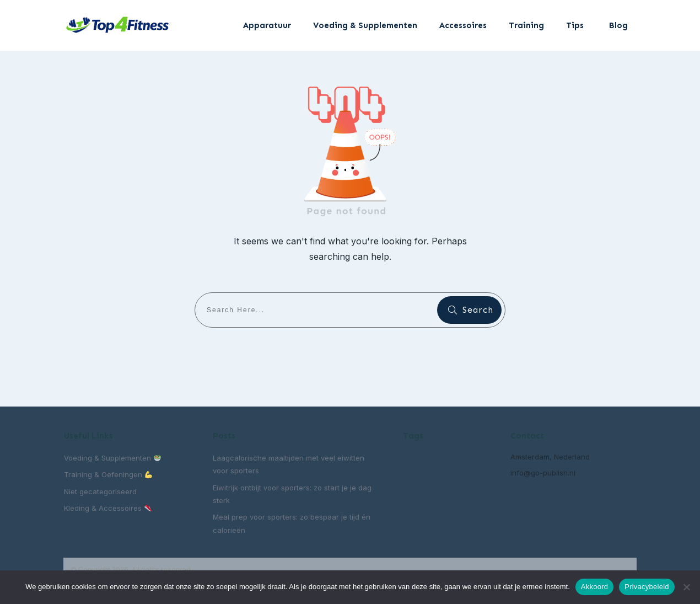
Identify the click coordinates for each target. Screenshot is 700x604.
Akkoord (594, 587)
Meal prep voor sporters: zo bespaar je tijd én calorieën (292, 523)
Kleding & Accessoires (108, 508)
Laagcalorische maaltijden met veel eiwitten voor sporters (289, 464)
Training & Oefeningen (108, 474)
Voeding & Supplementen (112, 458)
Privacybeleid (647, 587)
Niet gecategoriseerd (100, 491)
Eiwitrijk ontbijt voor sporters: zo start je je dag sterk (292, 494)
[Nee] (686, 587)
